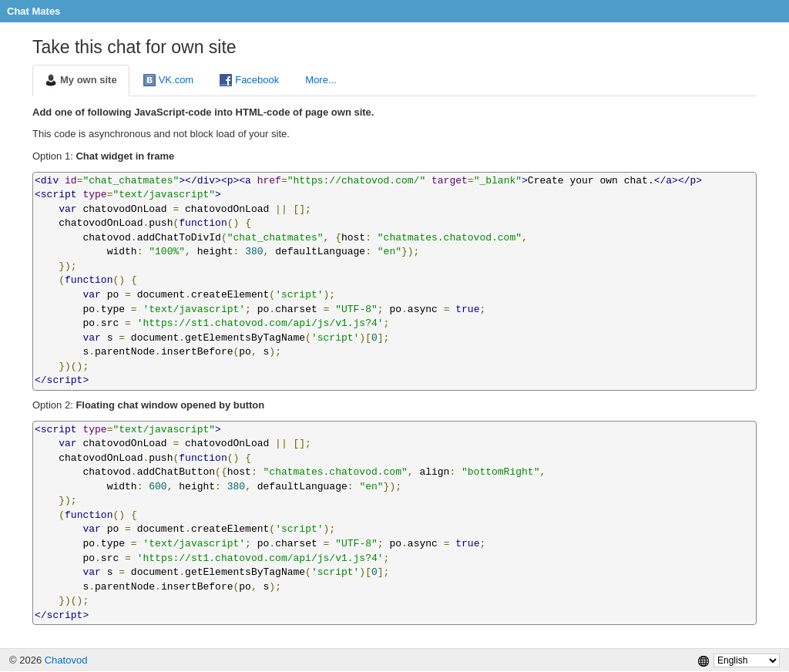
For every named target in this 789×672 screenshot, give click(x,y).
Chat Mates (34, 11)
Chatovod (66, 660)
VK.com (169, 80)
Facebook (249, 80)
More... (321, 80)
